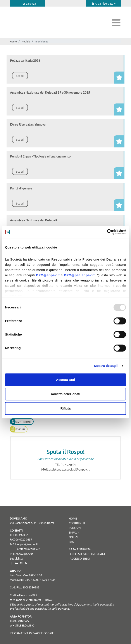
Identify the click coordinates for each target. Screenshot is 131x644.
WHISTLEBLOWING (22, 625)
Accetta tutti (66, 380)
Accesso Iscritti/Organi (87, 554)
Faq (72, 542)
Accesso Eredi (80, 558)
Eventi (20, 429)
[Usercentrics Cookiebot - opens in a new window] (107, 232)
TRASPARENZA (19, 620)
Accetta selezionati (65, 394)
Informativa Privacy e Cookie (32, 633)
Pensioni (75, 528)
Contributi (23, 422)
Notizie (26, 41)
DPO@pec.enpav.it (79, 275)
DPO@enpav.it (48, 275)
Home (13, 41)
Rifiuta (66, 408)
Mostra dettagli (106, 366)
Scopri (20, 76)
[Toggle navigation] (116, 22)
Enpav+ (74, 532)
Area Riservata (104, 3)
